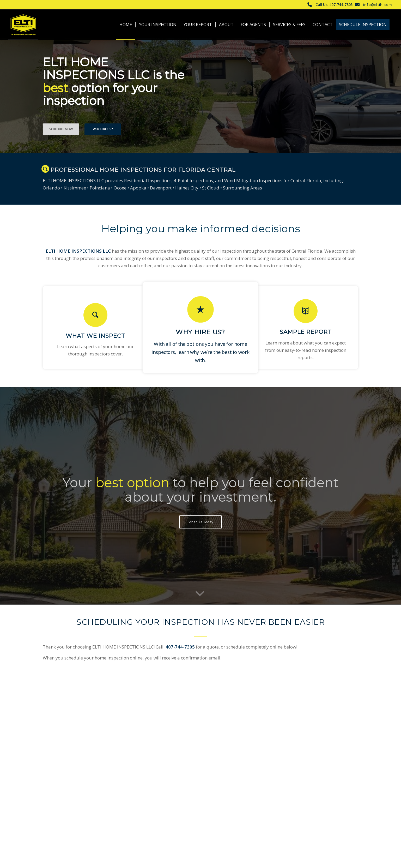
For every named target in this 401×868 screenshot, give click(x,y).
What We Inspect (95, 336)
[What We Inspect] (95, 315)
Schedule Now (61, 129)
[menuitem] (126, 25)
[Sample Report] (306, 311)
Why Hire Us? (103, 129)
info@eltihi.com (377, 5)
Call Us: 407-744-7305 (334, 5)
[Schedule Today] (200, 522)
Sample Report (306, 332)
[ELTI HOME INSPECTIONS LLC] (23, 25)
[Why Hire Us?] (200, 310)
